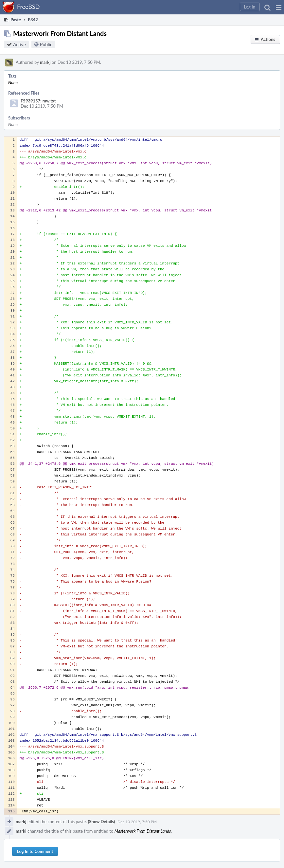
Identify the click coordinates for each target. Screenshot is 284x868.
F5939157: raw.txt (38, 101)
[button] (279, 7)
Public (46, 44)
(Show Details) (101, 822)
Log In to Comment (35, 851)
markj (45, 62)
